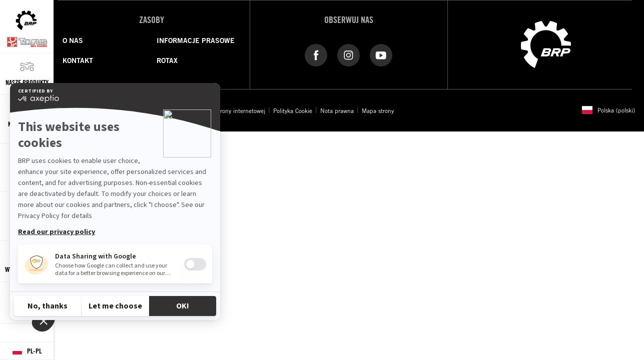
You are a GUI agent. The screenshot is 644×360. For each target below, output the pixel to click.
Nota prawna (337, 110)
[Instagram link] (349, 54)
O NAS (73, 40)
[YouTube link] (381, 54)
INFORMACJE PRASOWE (196, 40)
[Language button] (27, 351)
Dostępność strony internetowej (224, 110)
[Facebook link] (316, 54)
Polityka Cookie (293, 110)
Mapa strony (378, 110)
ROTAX (167, 60)
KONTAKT (78, 60)
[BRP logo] (546, 43)
